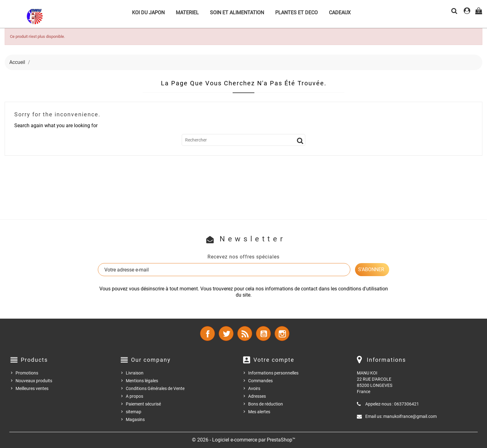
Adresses (257, 396)
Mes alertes (259, 412)
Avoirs (254, 388)
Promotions (27, 373)
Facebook (207, 334)
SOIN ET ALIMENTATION (237, 13)
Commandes (260, 381)
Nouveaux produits (34, 381)
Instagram (282, 334)
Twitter (226, 334)
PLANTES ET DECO (296, 13)
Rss (245, 334)
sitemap (134, 412)
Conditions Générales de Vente (155, 388)
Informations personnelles (273, 373)
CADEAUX (340, 13)
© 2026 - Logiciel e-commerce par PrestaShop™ (244, 440)
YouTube (263, 334)
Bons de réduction (266, 404)
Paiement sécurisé (143, 404)
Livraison (135, 373)
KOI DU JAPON (148, 13)
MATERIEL (187, 13)
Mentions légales (142, 381)
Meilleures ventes (32, 388)
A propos (134, 396)
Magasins (135, 419)
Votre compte (274, 360)
